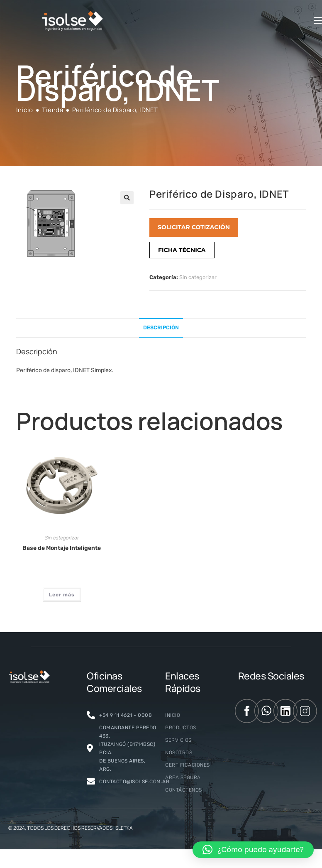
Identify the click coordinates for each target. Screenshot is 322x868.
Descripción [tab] (161, 327)
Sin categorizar (198, 277)
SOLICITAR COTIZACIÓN (194, 227)
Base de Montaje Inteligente (62, 548)
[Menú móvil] (318, 21)
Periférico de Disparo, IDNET (115, 110)
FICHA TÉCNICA (182, 250)
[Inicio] (25, 110)
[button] (127, 198)
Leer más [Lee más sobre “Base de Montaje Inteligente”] (62, 595)
